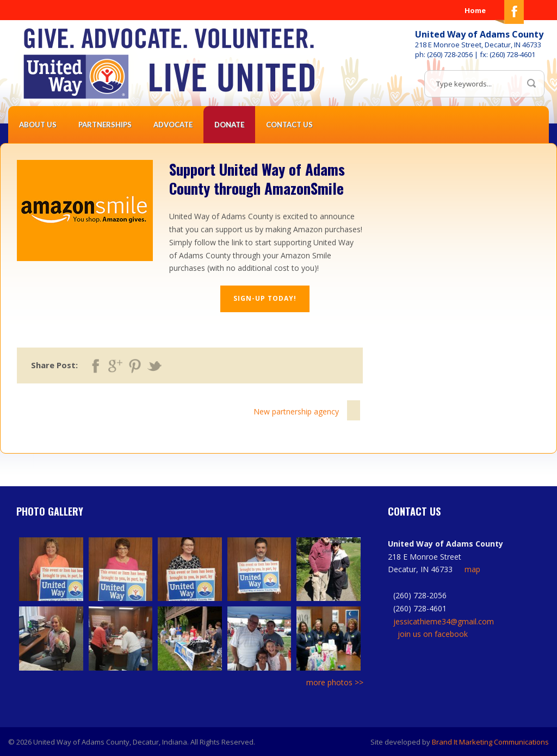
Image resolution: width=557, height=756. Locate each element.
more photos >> (335, 682)
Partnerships (105, 125)
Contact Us (289, 125)
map (472, 569)
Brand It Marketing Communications (490, 742)
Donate (229, 125)
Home (475, 10)
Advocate (173, 125)
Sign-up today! (265, 298)
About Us (38, 125)
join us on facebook (433, 634)
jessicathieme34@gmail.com (444, 621)
